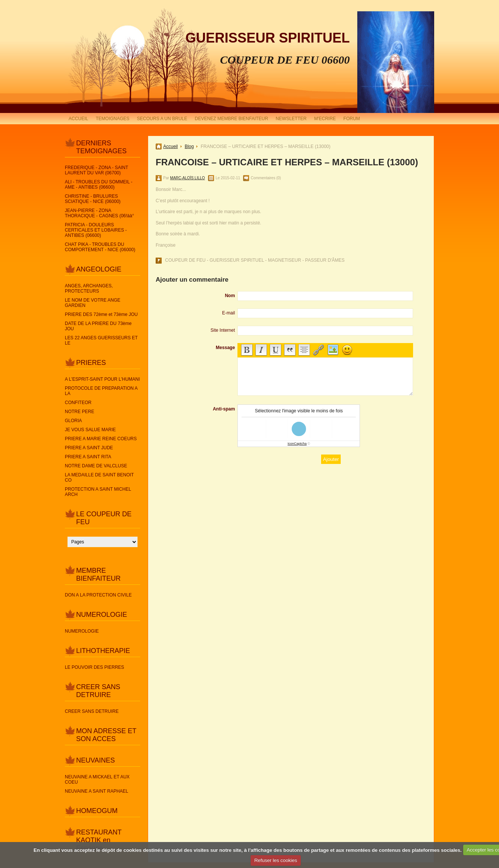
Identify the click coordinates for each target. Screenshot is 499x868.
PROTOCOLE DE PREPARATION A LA (101, 391)
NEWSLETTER (291, 119)
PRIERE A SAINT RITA (88, 457)
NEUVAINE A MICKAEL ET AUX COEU (97, 780)
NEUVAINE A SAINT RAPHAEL (96, 791)
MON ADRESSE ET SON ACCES (106, 735)
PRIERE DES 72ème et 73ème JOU (101, 314)
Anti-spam (224, 409)
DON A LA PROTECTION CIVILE (98, 595)
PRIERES (91, 363)
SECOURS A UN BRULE (162, 119)
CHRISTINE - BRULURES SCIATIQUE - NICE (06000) (93, 199)
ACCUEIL (78, 119)
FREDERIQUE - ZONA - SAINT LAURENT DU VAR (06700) (96, 170)
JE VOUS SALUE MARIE (90, 430)
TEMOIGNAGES (113, 119)
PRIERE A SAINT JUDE (89, 448)
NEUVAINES (96, 760)
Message (226, 348)
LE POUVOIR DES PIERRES (94, 667)
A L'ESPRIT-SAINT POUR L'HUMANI (102, 379)
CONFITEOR (78, 403)
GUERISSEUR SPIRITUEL (268, 38)
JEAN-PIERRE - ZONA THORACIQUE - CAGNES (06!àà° (99, 213)
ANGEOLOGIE (99, 269)
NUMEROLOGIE (102, 615)
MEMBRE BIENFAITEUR (98, 574)
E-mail (228, 313)
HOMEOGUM (97, 811)
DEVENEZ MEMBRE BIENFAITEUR (232, 119)
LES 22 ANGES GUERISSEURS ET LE (101, 340)
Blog (189, 146)
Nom (230, 296)
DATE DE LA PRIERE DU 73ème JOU (98, 326)
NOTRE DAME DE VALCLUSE (96, 466)
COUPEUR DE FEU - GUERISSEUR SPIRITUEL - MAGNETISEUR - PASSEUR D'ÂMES (255, 260)
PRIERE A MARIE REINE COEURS (101, 439)
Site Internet (223, 330)
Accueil (171, 146)
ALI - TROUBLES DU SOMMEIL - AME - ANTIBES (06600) (99, 185)
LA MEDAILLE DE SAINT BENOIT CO (99, 477)
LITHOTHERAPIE (103, 651)
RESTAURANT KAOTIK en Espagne (99, 840)
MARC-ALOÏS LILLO (187, 178)
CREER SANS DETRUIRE (98, 691)
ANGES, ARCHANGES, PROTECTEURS (89, 288)
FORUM (352, 119)
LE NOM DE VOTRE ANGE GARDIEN (93, 303)
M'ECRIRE (325, 119)
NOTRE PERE (80, 412)
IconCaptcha (297, 444)
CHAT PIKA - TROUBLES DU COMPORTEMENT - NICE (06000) (100, 247)
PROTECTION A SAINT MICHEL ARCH (98, 492)
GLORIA (73, 421)
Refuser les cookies (276, 860)
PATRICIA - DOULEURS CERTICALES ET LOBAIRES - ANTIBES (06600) (96, 230)
